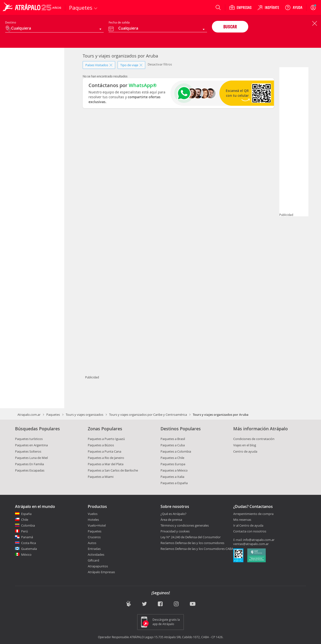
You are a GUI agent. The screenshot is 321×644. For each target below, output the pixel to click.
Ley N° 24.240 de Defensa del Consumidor (191, 537)
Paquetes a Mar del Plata (106, 464)
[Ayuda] (294, 8)
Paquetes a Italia (172, 477)
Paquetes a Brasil (173, 439)
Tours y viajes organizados (84, 415)
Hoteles (93, 520)
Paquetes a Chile (172, 458)
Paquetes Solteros (28, 451)
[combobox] (158, 29)
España (26, 514)
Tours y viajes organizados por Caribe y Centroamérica (148, 415)
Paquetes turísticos (29, 439)
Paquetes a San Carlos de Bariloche (113, 470)
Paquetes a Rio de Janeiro (106, 458)
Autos (92, 543)
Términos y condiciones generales (185, 525)
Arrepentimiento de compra (253, 514)
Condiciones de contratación (254, 439)
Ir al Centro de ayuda (248, 526)
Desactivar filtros (160, 64)
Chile (25, 520)
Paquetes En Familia (29, 464)
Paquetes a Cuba (173, 445)
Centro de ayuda (245, 451)
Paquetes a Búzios (101, 445)
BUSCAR (230, 27)
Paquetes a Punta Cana (104, 451)
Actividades (96, 554)
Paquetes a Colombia (176, 451)
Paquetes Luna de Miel (31, 458)
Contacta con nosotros (250, 531)
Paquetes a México (174, 470)
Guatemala (29, 549)
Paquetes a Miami (101, 477)
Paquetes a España (174, 483)
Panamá (27, 537)
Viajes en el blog (245, 445)
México (26, 554)
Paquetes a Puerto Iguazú (106, 439)
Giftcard (93, 560)
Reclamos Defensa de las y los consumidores (192, 543)
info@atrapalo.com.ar (259, 540)
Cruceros (94, 537)
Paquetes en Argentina (31, 445)
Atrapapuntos (98, 566)
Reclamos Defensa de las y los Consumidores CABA (197, 549)
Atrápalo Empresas (101, 572)
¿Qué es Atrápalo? (173, 514)
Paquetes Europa (173, 464)
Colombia (28, 525)
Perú (24, 531)
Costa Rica (28, 543)
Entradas (94, 549)
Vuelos (93, 514)
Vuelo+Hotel (97, 525)
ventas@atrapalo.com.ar (251, 544)
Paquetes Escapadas (30, 470)
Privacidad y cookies (175, 531)
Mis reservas (242, 520)
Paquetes (53, 415)
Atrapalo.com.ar (29, 415)
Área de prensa (171, 520)
